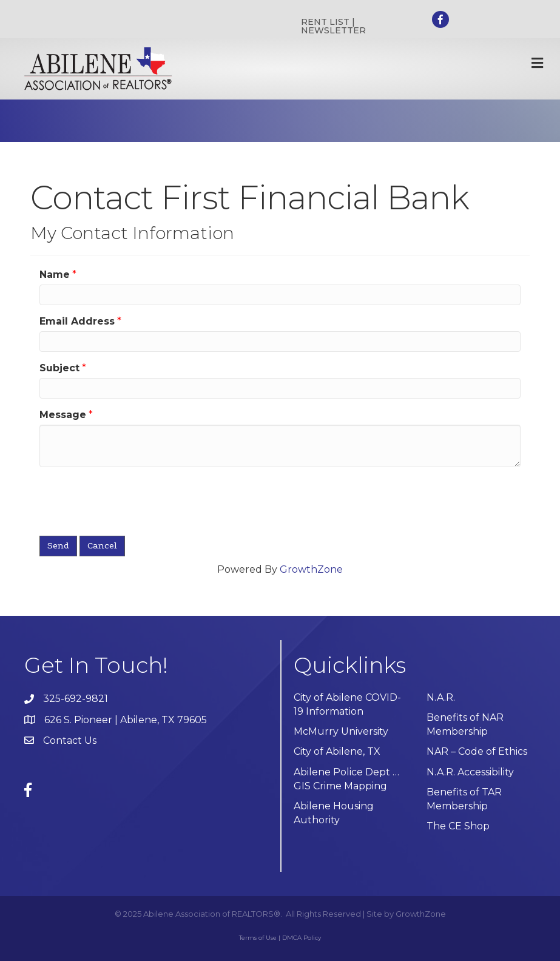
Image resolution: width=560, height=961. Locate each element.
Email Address (77, 321)
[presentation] (132, 500)
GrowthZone (311, 569)
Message (63, 415)
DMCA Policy (302, 938)
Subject (59, 368)
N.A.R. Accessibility (471, 772)
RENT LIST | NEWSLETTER (333, 26)
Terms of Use (258, 938)
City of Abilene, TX (337, 751)
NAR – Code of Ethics (477, 751)
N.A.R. (441, 697)
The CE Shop (458, 826)
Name (55, 275)
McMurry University (341, 731)
